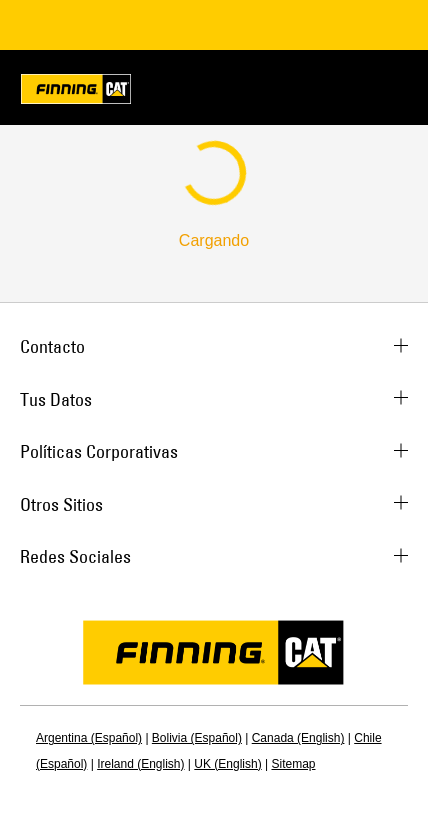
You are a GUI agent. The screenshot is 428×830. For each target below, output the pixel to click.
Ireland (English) (140, 764)
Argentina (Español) (89, 738)
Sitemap (293, 764)
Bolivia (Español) (197, 738)
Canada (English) (298, 738)
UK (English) (227, 764)
